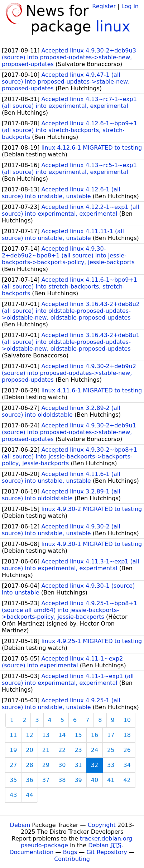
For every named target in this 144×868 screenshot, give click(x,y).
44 (29, 795)
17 (111, 735)
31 (78, 765)
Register (104, 6)
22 (62, 750)
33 (111, 765)
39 (78, 780)
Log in (130, 6)
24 (95, 750)
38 (62, 780)
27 (13, 765)
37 (46, 780)
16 (95, 735)
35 (13, 780)
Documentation (31, 852)
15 (78, 735)
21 (46, 750)
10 (127, 720)
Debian (20, 825)
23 (78, 750)
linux (113, 26)
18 (127, 735)
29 (46, 765)
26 (127, 750)
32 (95, 765)
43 (13, 795)
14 (62, 735)
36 (29, 780)
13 (46, 735)
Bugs (70, 852)
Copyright (102, 825)
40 (95, 780)
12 (29, 735)
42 (127, 780)
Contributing (72, 859)
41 (111, 780)
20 (29, 750)
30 (62, 765)
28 (29, 765)
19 (13, 750)
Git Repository (107, 852)
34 (127, 765)
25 (111, 750)
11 (13, 735)
